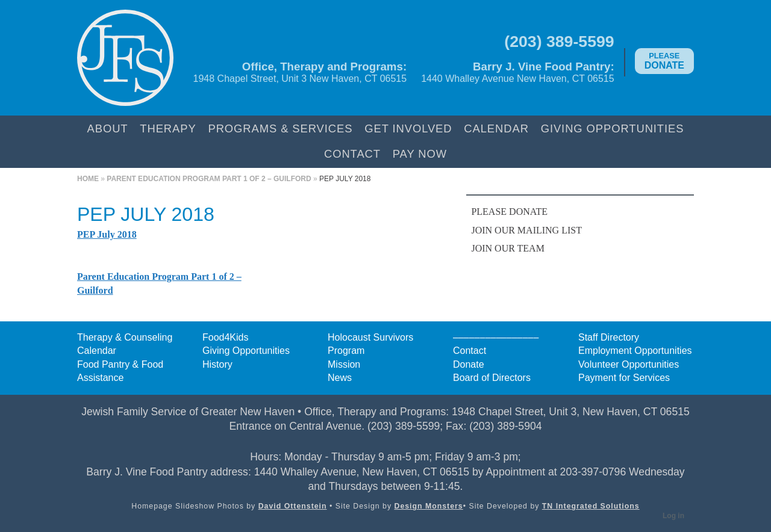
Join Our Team (507, 248)
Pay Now (420, 154)
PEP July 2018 (107, 234)
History (217, 364)
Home (88, 179)
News (340, 378)
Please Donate (509, 212)
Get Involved (408, 128)
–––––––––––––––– (496, 337)
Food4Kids (226, 337)
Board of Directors (492, 378)
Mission (344, 364)
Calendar (496, 128)
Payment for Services (624, 378)
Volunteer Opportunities (629, 364)
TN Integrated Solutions (591, 506)
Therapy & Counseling (125, 337)
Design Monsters (429, 506)
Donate (664, 61)
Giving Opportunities (613, 128)
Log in (673, 516)
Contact (352, 154)
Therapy (168, 128)
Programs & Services (280, 128)
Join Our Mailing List (526, 230)
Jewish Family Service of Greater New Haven (125, 58)
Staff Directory (609, 337)
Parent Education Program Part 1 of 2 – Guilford (209, 179)
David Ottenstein (293, 506)
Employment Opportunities (635, 351)
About (108, 128)
